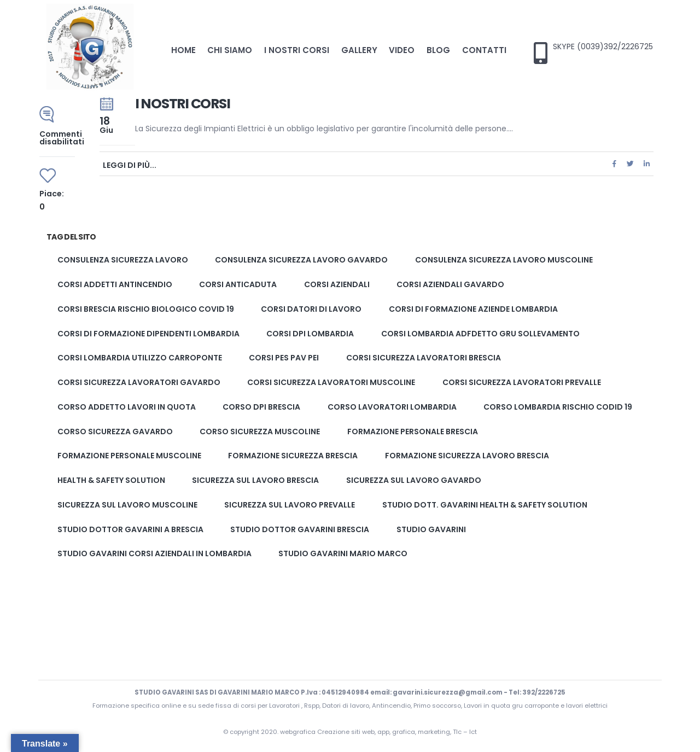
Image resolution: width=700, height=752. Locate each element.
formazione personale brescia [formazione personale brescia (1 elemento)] (413, 432)
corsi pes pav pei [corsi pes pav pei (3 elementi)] (284, 358)
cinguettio (631, 164)
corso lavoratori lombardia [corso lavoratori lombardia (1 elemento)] (392, 407)
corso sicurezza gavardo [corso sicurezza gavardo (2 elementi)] (115, 432)
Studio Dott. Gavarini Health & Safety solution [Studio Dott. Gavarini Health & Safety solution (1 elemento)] (485, 505)
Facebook (614, 164)
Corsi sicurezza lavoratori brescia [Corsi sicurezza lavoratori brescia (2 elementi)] (424, 358)
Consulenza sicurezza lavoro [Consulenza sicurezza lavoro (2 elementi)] (123, 260)
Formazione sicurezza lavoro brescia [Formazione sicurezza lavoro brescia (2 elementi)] (467, 456)
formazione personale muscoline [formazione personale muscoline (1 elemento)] (129, 456)
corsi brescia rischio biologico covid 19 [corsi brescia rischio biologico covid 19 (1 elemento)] (146, 309)
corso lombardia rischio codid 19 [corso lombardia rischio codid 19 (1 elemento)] (558, 407)
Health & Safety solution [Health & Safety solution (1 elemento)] (111, 480)
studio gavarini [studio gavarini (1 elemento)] (431, 529)
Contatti (484, 50)
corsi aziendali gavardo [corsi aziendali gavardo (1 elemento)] (450, 284)
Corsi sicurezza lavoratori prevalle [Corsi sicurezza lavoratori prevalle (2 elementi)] (522, 382)
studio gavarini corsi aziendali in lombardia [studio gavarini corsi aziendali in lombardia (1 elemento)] (154, 554)
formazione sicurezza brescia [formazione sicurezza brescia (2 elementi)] (293, 456)
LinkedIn (646, 164)
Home (183, 50)
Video (402, 50)
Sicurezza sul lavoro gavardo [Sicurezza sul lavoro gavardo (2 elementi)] (414, 480)
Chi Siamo (230, 50)
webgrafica (299, 732)
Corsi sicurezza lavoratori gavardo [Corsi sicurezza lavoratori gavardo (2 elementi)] (139, 382)
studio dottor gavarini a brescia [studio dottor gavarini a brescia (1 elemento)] (130, 529)
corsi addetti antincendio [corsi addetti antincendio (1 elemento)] (115, 284)
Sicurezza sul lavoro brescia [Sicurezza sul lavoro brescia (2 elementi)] (255, 480)
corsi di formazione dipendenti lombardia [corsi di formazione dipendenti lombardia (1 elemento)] (148, 334)
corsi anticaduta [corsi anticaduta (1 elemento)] (238, 284)
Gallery (359, 50)
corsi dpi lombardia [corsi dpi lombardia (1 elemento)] (310, 334)
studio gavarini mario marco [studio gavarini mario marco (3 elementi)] (343, 554)
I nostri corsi (297, 50)
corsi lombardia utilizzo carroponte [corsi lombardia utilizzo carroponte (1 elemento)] (140, 358)
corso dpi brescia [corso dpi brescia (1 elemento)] (261, 407)
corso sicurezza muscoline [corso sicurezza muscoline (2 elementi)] (260, 432)
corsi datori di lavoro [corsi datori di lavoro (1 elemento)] (311, 309)
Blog (438, 50)
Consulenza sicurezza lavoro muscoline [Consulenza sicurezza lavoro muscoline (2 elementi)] (504, 260)
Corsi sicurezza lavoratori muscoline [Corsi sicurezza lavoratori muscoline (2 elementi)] (331, 382)
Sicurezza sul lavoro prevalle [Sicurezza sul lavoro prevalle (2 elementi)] (290, 505)
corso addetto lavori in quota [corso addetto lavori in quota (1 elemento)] (127, 407)
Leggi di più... (130, 164)
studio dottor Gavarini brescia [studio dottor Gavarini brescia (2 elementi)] (300, 529)
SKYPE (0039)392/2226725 (603, 47)
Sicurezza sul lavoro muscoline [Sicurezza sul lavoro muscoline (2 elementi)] (127, 505)
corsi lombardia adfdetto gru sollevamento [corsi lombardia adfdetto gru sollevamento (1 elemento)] (480, 334)
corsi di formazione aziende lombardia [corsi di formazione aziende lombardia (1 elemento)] (473, 309)
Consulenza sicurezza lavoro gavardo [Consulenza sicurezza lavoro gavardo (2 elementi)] (301, 260)
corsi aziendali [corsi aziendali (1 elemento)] (337, 284)
